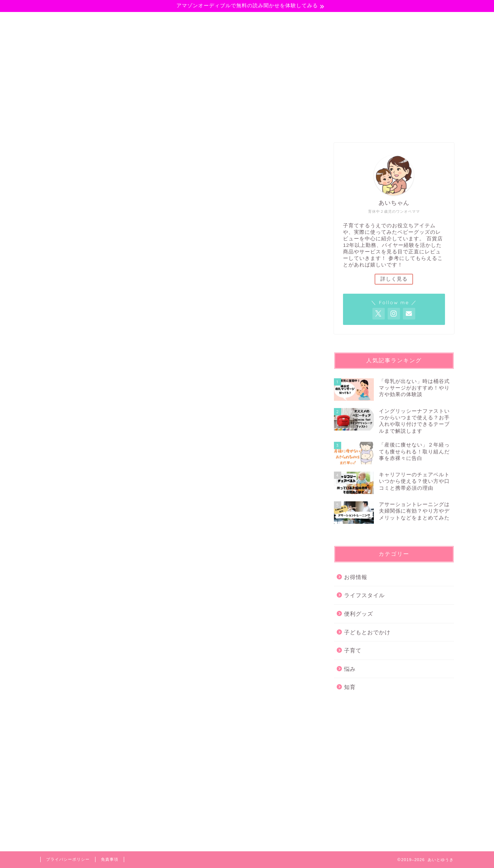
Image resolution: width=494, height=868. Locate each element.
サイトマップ (379, 21)
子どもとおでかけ (160, 21)
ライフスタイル (227, 21)
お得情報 (356, 577)
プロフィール (320, 21)
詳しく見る (394, 279)
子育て (106, 21)
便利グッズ (359, 614)
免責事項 (110, 859)
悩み (275, 21)
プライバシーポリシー (68, 859)
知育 (350, 687)
